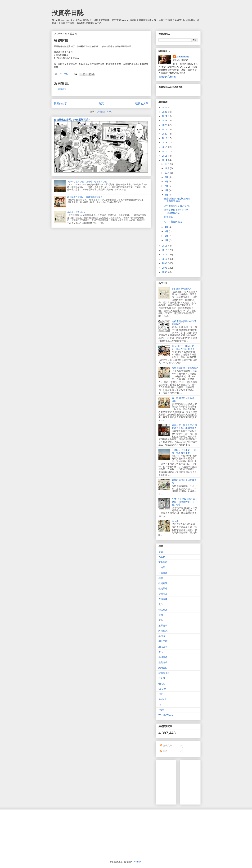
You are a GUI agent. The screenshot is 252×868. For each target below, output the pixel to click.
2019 (165, 138)
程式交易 (163, 610)
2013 (165, 246)
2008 (165, 268)
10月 (167, 173)
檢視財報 (169, 217)
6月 (167, 190)
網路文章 (163, 647)
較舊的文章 (142, 103)
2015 (165, 156)
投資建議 (163, 583)
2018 (165, 143)
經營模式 (163, 631)
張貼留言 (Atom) (105, 112)
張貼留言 (62, 89)
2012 (165, 250)
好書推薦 (163, 573)
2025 (165, 112)
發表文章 (166, 746)
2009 (165, 263)
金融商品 (163, 594)
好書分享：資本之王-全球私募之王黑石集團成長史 (185, 427)
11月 (167, 168)
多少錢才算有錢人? (76, 212)
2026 (165, 107)
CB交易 (162, 689)
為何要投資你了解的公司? (177, 206)
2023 (165, 121)
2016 (165, 151)
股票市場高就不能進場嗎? (185, 368)
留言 (164, 751)
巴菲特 (162, 557)
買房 (161, 615)
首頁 (101, 103)
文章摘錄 (163, 562)
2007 (165, 272)
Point (161, 710)
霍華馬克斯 (164, 673)
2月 (167, 236)
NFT (161, 705)
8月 (167, 182)
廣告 (161, 652)
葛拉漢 (162, 636)
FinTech (162, 699)
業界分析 (163, 625)
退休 (161, 604)
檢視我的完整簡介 (167, 77)
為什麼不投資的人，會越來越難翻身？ (85, 197)
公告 (161, 552)
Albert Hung (183, 57)
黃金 (161, 620)
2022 (165, 125)
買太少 (175, 521)
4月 (167, 227)
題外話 (162, 678)
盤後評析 (163, 657)
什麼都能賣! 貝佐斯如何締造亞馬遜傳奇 (177, 200)
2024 (165, 116)
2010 (165, 259)
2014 (165, 160)
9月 (167, 177)
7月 (167, 186)
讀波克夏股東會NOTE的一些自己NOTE (177, 211)
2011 (165, 255)
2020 (165, 134)
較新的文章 (60, 103)
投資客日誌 (67, 13)
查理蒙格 (163, 599)
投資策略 (163, 588)
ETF (161, 694)
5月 (167, 195)
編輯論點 (163, 668)
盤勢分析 (163, 662)
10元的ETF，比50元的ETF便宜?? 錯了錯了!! (183, 347)
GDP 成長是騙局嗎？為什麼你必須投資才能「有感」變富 (185, 502)
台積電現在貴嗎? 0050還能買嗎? (72, 120)
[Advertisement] (207, 781)
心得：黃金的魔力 (173, 222)
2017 (165, 147)
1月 (167, 240)
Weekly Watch (166, 715)
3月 (167, 231)
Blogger (138, 862)
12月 (167, 164)
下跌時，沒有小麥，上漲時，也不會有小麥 (87, 182)
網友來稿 (163, 641)
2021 (165, 129)
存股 (161, 578)
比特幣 (162, 567)
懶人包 (162, 684)
